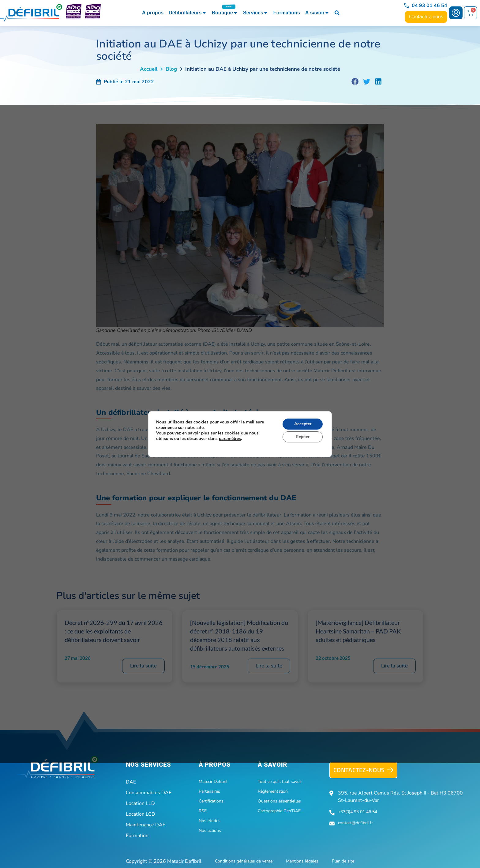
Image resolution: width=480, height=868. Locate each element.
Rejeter (303, 437)
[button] (355, 82)
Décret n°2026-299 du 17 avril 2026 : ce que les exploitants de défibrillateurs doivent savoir (114, 631)
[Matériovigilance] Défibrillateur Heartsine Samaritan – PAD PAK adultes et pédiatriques (358, 631)
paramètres (230, 439)
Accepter (303, 424)
